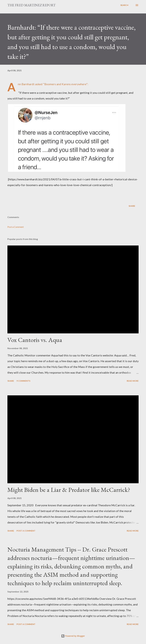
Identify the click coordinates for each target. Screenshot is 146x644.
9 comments (23, 381)
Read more (133, 381)
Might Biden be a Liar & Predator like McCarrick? (69, 490)
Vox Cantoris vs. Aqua (35, 340)
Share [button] (132, 206)
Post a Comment (16, 227)
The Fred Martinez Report (32, 5)
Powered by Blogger (73, 636)
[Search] (124, 5)
